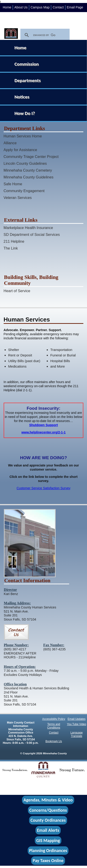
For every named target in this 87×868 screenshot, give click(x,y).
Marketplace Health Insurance (28, 228)
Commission (27, 64)
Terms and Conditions (54, 726)
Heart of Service (17, 291)
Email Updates (76, 719)
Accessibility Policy (54, 719)
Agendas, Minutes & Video (48, 800)
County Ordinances (48, 820)
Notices (22, 97)
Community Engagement (24, 191)
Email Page (75, 7)
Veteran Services (18, 198)
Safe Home (13, 184)
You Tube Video (76, 724)
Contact (58, 7)
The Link (11, 248)
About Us (21, 7)
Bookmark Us (54, 741)
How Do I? (25, 113)
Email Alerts (48, 830)
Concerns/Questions (48, 810)
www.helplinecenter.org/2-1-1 (43, 432)
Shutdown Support (43, 425)
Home (7, 7)
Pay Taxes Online (48, 861)
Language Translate (77, 734)
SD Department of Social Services (32, 234)
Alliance (10, 143)
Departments (28, 80)
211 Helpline (14, 241)
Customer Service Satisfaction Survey (44, 488)
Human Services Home (23, 136)
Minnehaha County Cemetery (28, 170)
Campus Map (40, 7)
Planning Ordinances (48, 850)
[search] (44, 35)
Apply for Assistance (20, 150)
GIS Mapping (48, 840)
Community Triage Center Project (31, 157)
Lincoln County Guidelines (25, 163)
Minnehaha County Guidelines (29, 177)
